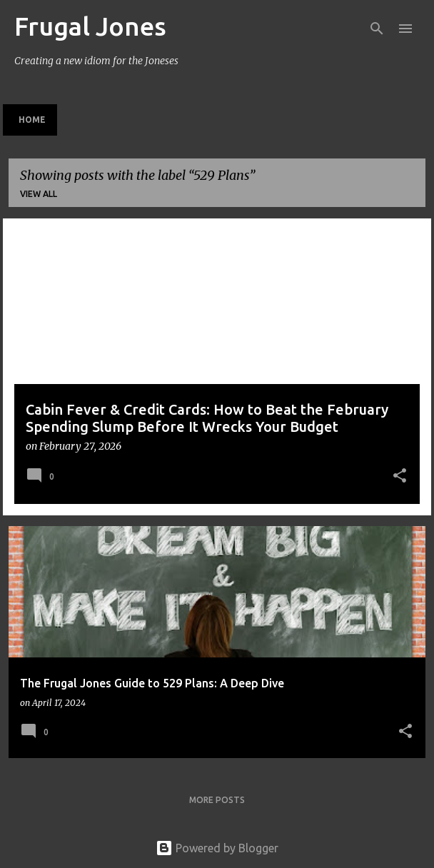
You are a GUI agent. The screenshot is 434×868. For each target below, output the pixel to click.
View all (39, 194)
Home (32, 120)
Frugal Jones (90, 26)
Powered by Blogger (217, 848)
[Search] (377, 29)
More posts (217, 800)
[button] (400, 477)
